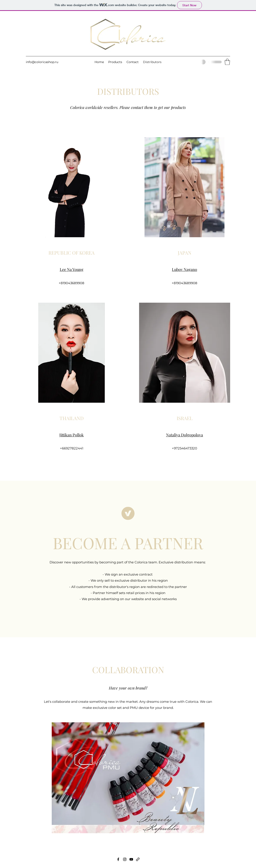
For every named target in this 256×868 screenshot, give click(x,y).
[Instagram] (125, 859)
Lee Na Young (72, 269)
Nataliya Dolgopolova (185, 435)
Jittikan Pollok (71, 435)
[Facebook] (118, 859)
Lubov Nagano (185, 269)
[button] (227, 62)
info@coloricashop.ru (42, 62)
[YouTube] (131, 859)
